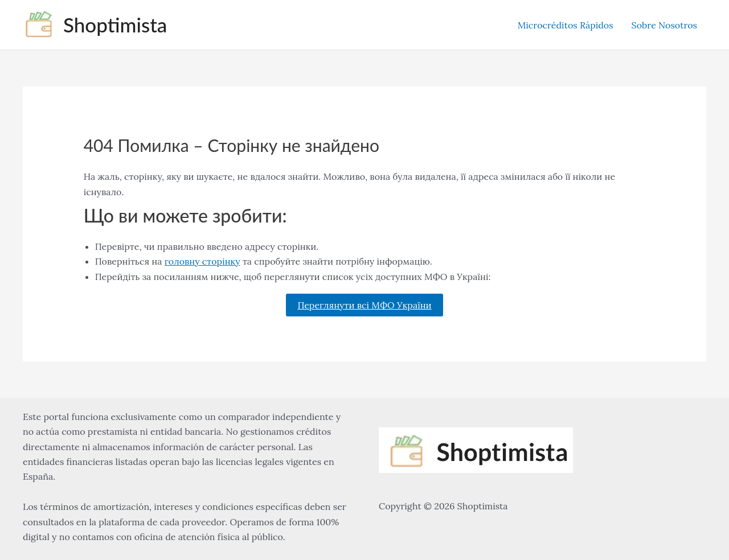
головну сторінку (202, 261)
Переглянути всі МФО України (364, 305)
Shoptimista (115, 24)
